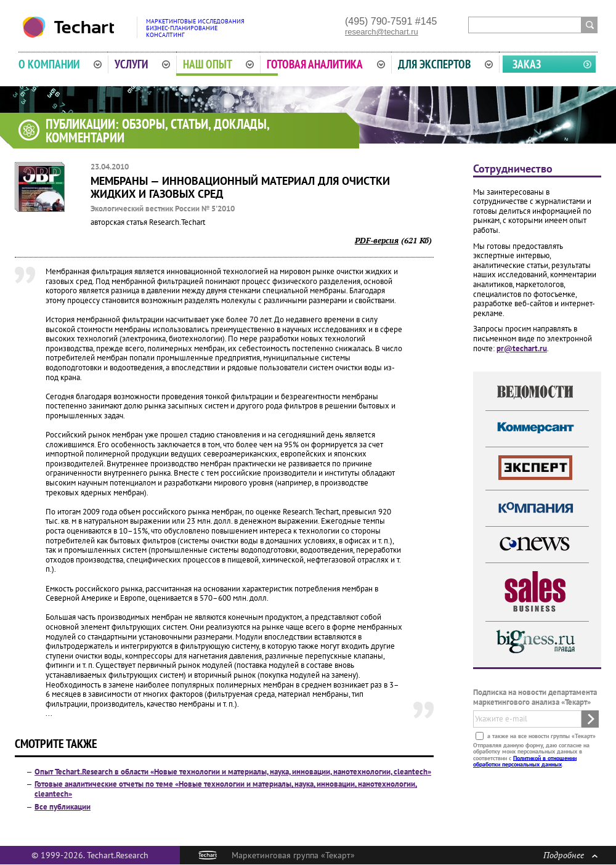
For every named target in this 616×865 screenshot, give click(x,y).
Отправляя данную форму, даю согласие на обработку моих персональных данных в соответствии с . (531, 754)
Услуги (142, 64)
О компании (60, 64)
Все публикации (63, 807)
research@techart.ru (382, 32)
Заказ (527, 64)
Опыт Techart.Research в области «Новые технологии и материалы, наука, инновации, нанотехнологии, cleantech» (233, 772)
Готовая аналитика (326, 64)
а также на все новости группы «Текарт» (541, 735)
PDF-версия (377, 240)
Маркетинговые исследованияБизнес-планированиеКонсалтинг (195, 28)
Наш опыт (219, 64)
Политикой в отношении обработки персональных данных (525, 761)
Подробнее (570, 855)
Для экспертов (445, 64)
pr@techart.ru (522, 348)
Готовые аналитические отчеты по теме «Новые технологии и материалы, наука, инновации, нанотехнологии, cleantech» (226, 789)
